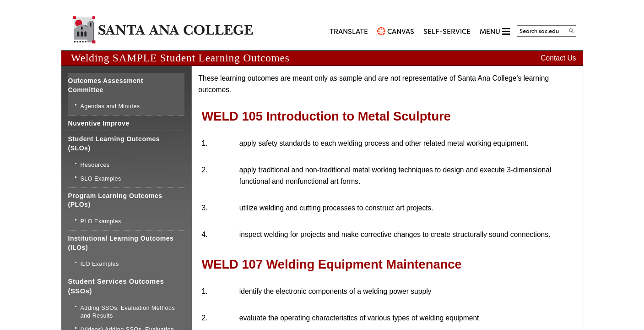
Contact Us (558, 58)
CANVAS (401, 32)
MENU (495, 31)
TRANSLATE (349, 32)
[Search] (571, 31)
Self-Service (447, 32)
